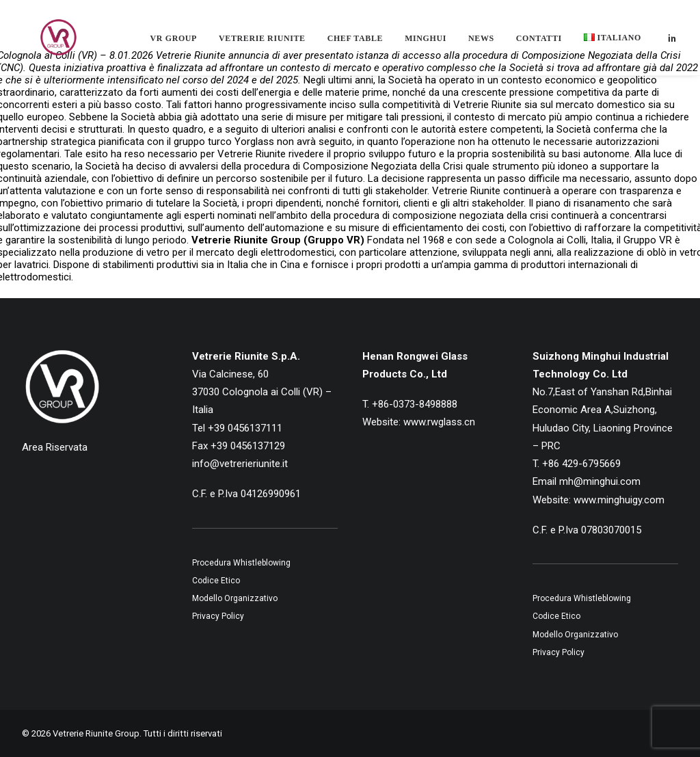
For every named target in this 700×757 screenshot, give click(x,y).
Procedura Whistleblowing (241, 563)
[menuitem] (174, 44)
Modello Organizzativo (235, 598)
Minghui (426, 44)
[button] (672, 42)
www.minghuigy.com (619, 500)
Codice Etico (216, 581)
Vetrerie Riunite (262, 44)
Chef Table (355, 44)
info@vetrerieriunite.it (240, 464)
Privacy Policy (218, 616)
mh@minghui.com (600, 481)
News (481, 44)
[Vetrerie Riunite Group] (45, 42)
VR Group (174, 44)
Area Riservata (55, 447)
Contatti (539, 44)
